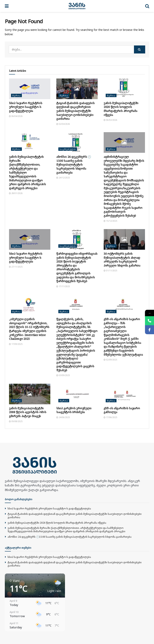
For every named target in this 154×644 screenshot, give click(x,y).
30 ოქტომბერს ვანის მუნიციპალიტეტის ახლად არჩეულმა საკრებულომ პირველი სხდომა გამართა (122, 260)
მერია (16, 95)
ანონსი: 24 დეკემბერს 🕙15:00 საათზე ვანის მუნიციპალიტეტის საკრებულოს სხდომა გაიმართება (74, 165)
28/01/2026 (16, 193)
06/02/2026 (110, 120)
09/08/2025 (16, 421)
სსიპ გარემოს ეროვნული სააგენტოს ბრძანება (74, 410)
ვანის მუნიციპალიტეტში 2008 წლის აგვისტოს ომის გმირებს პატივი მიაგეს (28, 412)
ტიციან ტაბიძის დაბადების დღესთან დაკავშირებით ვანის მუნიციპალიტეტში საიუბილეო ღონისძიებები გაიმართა (75, 111)
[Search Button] (140, 49)
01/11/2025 (110, 271)
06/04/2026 (16, 116)
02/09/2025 (110, 360)
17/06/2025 (110, 417)
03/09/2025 (63, 375)
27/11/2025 (16, 267)
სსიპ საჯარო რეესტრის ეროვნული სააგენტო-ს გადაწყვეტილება (26, 107)
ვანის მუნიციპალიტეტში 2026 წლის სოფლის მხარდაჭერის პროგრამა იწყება (121, 109)
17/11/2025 (63, 286)
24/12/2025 (63, 178)
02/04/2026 (63, 124)
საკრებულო (68, 149)
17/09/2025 (16, 344)
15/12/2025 (110, 221)
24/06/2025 (63, 417)
